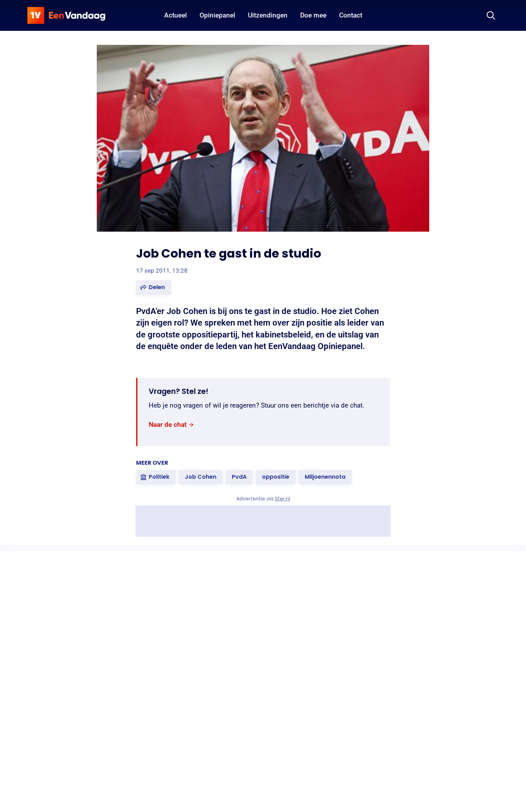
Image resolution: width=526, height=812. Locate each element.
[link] (171, 425)
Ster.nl (282, 499)
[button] (154, 287)
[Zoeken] (491, 15)
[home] (66, 15)
